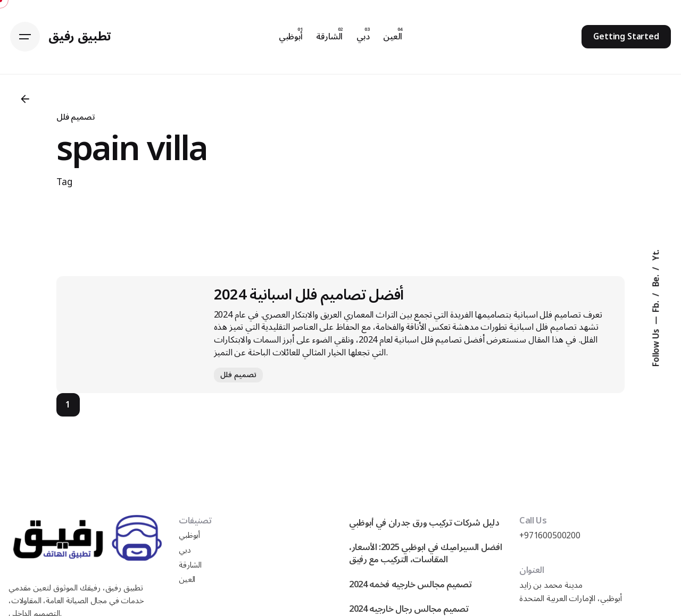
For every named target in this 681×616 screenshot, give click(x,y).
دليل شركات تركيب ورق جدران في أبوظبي (424, 523)
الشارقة (190, 565)
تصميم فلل (76, 117)
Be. (656, 280)
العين (187, 580)
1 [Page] (68, 405)
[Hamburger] (25, 37)
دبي (185, 550)
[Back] (25, 99)
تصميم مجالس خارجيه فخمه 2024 (410, 584)
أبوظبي (189, 535)
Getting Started (626, 37)
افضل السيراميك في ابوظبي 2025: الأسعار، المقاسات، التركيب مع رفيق (425, 553)
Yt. (656, 255)
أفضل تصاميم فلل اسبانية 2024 (309, 295)
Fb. (656, 305)
